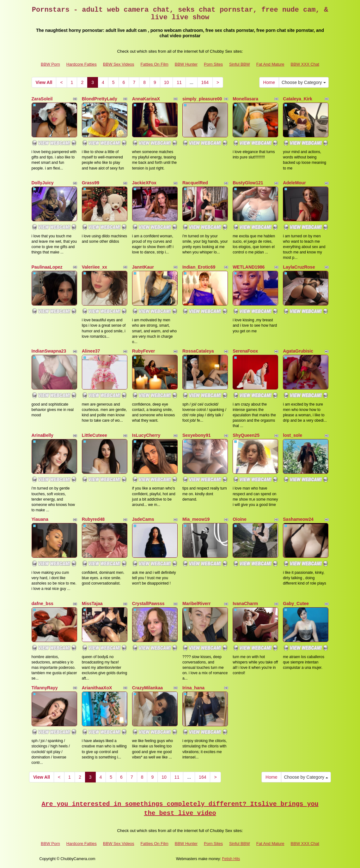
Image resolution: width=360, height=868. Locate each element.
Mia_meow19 (196, 519)
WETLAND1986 (249, 267)
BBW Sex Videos (119, 64)
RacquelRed (195, 183)
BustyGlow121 (248, 183)
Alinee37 (91, 351)
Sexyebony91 (197, 435)
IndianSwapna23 (49, 351)
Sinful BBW (240, 64)
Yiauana (40, 519)
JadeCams (143, 519)
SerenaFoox (245, 351)
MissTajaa (92, 603)
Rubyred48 (93, 519)
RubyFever (143, 351)
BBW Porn (50, 64)
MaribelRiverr (196, 603)
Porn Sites (213, 64)
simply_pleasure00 (202, 99)
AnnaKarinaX (146, 99)
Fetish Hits (231, 859)
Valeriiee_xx (95, 267)
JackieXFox (144, 183)
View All (44, 82)
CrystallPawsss (148, 603)
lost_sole (293, 435)
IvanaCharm (245, 603)
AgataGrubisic (298, 351)
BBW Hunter (186, 64)
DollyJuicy (43, 183)
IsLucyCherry (146, 435)
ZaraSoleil (42, 99)
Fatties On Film (155, 64)
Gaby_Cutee (296, 603)
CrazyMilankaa (147, 688)
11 (179, 82)
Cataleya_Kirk (298, 99)
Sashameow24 (298, 519)
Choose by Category (304, 82)
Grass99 (91, 183)
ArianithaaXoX (97, 688)
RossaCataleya (198, 351)
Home (269, 82)
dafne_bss (43, 603)
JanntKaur (143, 267)
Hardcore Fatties (82, 64)
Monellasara (245, 99)
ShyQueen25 (246, 435)
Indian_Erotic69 (199, 267)
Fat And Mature (270, 64)
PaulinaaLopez (47, 267)
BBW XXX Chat (305, 64)
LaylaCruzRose (299, 267)
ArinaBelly (43, 435)
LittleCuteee (95, 435)
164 (205, 82)
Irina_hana (193, 688)
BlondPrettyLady (100, 99)
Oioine (240, 519)
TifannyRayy (45, 688)
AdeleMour (294, 183)
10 (167, 82)
